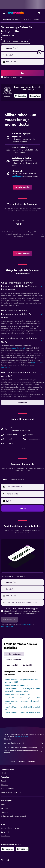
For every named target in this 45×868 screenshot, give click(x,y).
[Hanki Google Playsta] (21, 96)
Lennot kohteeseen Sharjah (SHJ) (17, 695)
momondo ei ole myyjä (24, 743)
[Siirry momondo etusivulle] (16, 13)
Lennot (13, 761)
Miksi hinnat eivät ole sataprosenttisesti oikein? (24, 752)
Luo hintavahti (17, 176)
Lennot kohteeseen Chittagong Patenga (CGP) (22, 698)
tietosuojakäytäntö (7, 627)
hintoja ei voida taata (21, 736)
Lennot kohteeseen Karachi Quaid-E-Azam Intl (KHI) (22, 708)
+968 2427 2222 (37, 363)
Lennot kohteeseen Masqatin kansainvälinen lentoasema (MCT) (21, 681)
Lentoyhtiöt (22, 761)
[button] (4, 13)
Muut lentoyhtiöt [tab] (12, 665)
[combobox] (8, 36)
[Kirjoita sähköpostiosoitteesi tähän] (25, 602)
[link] (22, 187)
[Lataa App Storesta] (35, 96)
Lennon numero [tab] (18, 479)
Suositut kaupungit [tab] (13, 660)
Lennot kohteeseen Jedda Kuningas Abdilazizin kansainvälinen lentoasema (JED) (22, 690)
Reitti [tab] (5, 479)
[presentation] (35, 96)
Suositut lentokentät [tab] (14, 654)
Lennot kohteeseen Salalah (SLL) (17, 685)
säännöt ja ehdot (27, 625)
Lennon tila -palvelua (18, 348)
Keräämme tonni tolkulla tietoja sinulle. (24, 747)
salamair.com (6, 367)
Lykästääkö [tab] (28, 665)
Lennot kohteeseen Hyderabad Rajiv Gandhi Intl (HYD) (22, 702)
